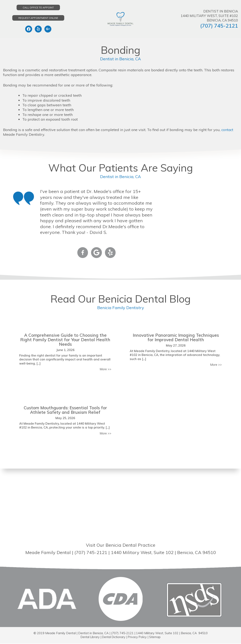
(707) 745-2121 (219, 26)
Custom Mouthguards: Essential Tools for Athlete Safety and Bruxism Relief (65, 410)
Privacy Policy (138, 637)
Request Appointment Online (38, 18)
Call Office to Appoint (38, 7)
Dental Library (89, 637)
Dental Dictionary (114, 637)
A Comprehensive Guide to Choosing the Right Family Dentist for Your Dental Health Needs (65, 340)
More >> (105, 369)
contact (228, 130)
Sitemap (157, 637)
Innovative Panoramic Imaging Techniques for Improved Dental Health (176, 337)
